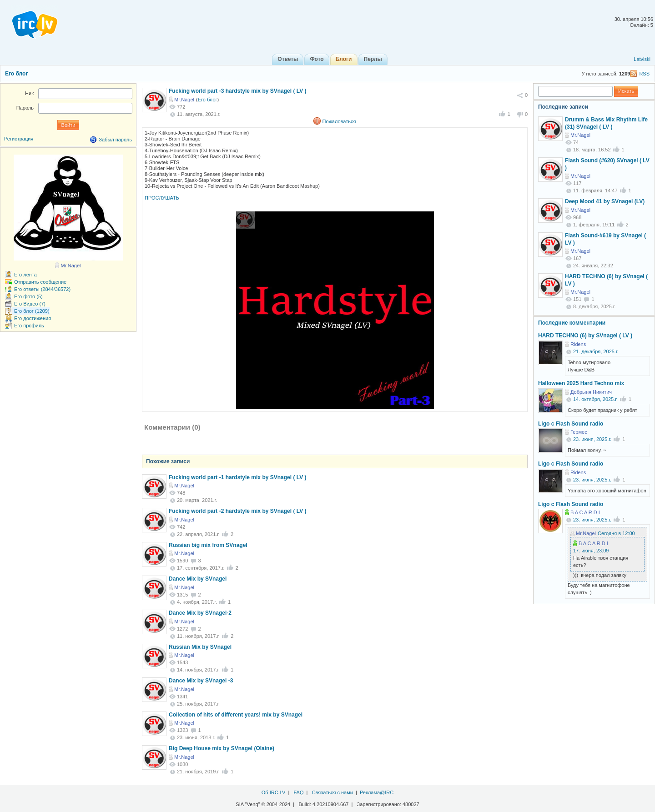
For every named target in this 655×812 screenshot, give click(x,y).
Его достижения (33, 318)
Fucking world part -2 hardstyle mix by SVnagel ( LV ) (238, 511)
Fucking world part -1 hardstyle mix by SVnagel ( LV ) (238, 477)
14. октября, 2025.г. (595, 399)
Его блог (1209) (32, 311)
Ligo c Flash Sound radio (571, 424)
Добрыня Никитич (591, 392)
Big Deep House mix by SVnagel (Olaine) (222, 748)
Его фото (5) (28, 296)
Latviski (642, 59)
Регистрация (19, 139)
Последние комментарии (572, 323)
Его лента (25, 275)
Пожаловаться (339, 121)
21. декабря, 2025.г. (596, 351)
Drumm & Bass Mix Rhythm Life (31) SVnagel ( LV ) (606, 123)
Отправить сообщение (40, 282)
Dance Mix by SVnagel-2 (200, 613)
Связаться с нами (333, 792)
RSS (644, 74)
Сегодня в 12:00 (616, 533)
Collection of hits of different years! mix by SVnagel (236, 715)
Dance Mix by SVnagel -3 (201, 681)
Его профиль (29, 326)
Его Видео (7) (30, 304)
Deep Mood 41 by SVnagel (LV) (605, 201)
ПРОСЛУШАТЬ (162, 198)
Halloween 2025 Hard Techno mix (581, 383)
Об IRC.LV (274, 792)
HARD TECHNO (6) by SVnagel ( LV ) (585, 336)
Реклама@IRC (377, 792)
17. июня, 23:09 (591, 551)
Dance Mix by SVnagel (198, 579)
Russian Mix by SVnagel (200, 647)
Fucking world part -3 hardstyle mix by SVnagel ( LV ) (238, 91)
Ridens (578, 344)
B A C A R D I (585, 512)
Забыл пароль (115, 140)
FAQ (298, 792)
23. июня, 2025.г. (592, 439)
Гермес (579, 432)
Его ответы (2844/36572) (42, 289)
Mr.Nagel (184, 100)
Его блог (16, 74)
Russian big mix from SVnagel (208, 545)
